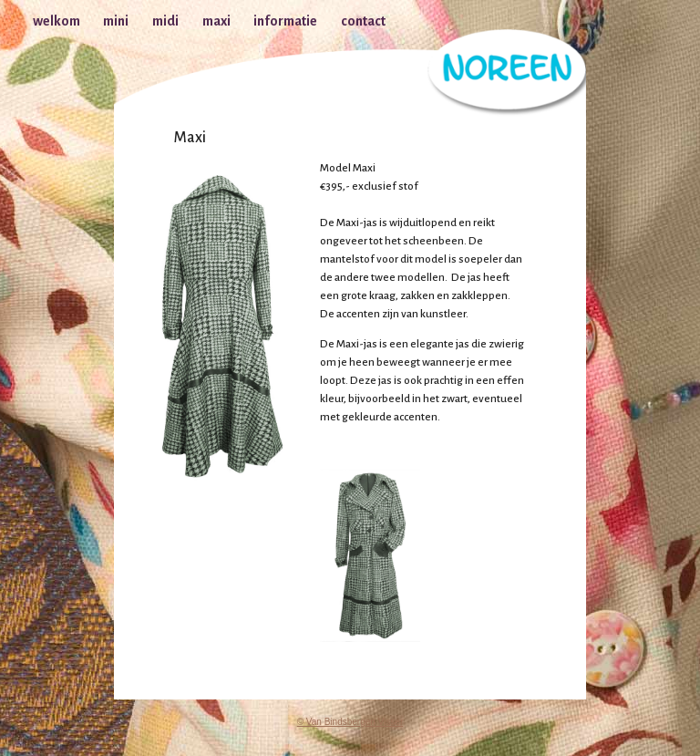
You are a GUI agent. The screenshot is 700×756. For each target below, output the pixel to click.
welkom (57, 21)
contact (363, 21)
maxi (216, 21)
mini (116, 21)
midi (165, 21)
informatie (285, 21)
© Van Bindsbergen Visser (350, 722)
